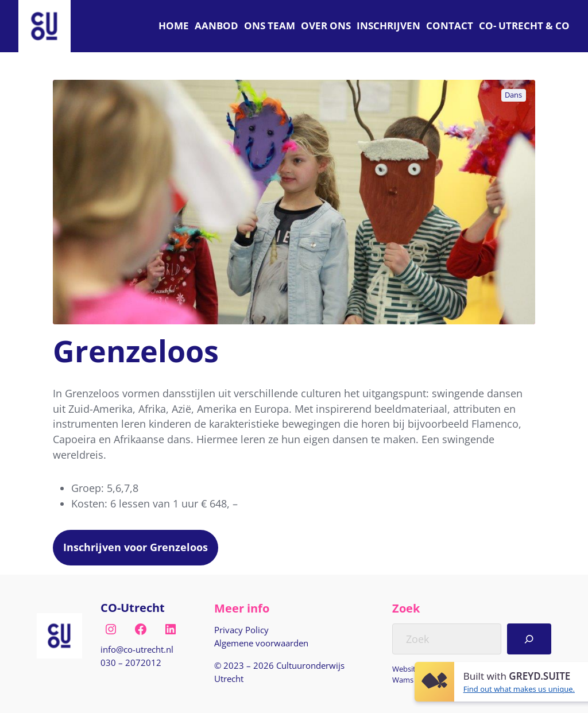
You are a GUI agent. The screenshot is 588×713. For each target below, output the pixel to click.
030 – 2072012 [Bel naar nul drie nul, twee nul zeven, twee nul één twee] (131, 662)
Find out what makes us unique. (519, 689)
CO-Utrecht (133, 608)
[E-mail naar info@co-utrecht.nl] (137, 650)
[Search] (529, 639)
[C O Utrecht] (524, 26)
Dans (513, 95)
